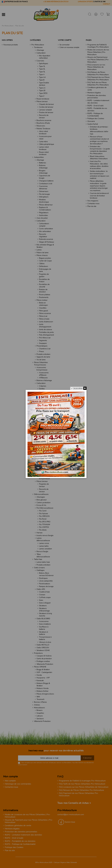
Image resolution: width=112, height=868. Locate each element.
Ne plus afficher (78, 389)
